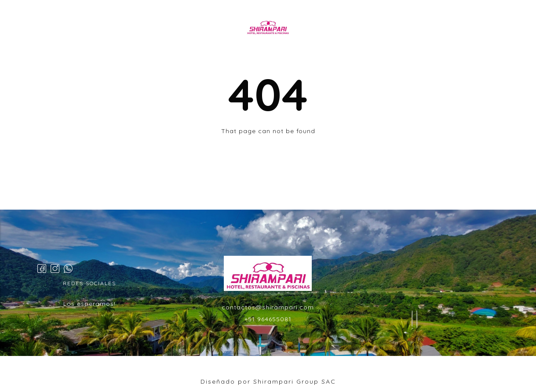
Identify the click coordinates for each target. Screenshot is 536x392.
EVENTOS (333, 28)
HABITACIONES (193, 28)
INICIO (141, 28)
